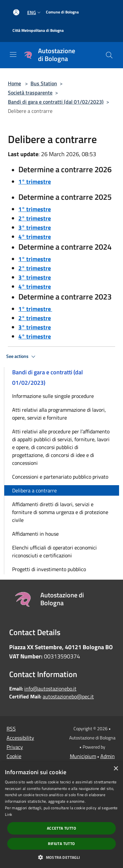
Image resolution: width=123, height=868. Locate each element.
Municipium (83, 756)
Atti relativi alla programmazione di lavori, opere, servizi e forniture (59, 414)
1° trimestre (35, 182)
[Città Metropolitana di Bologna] (38, 31)
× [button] (116, 769)
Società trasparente (30, 93)
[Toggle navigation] (13, 54)
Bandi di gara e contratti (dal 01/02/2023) (56, 102)
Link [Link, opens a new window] (9, 814)
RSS (11, 729)
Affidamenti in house (35, 534)
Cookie (14, 756)
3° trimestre (35, 227)
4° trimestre (35, 237)
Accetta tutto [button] (61, 828)
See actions (22, 357)
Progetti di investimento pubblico (49, 569)
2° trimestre (35, 218)
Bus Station (44, 83)
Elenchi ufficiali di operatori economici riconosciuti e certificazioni (54, 551)
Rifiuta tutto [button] (61, 844)
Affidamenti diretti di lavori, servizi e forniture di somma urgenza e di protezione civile (60, 512)
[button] (61, 857)
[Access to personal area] (16, 12)
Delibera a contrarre (34, 490)
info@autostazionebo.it (50, 689)
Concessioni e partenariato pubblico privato (60, 477)
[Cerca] (109, 55)
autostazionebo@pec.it (68, 696)
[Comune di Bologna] (62, 12)
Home (14, 83)
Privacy (15, 747)
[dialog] (61, 815)
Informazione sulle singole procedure (53, 396)
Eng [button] (35, 12)
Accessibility (20, 738)
